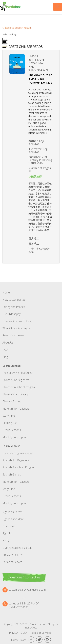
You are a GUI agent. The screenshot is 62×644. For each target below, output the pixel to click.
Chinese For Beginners (16, 380)
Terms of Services (41, 633)
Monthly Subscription (15, 437)
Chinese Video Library (15, 394)
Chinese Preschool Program (19, 387)
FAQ (5, 350)
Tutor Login (9, 526)
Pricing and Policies (14, 307)
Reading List (10, 423)
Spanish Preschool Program (19, 467)
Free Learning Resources (17, 373)
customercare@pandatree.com (27, 590)
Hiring (6, 541)
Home (6, 292)
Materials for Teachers (16, 409)
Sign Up (7, 533)
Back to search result (17, 28)
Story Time (9, 416)
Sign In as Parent (12, 512)
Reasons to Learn (13, 335)
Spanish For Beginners (16, 460)
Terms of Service (12, 562)
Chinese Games (12, 401)
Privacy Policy (13, 555)
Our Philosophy (11, 314)
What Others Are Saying (16, 328)
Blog (5, 357)
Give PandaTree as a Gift (17, 548)
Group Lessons (12, 430)
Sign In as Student (13, 519)
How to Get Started (14, 300)
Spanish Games (12, 474)
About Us (8, 343)
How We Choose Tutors (17, 321)
